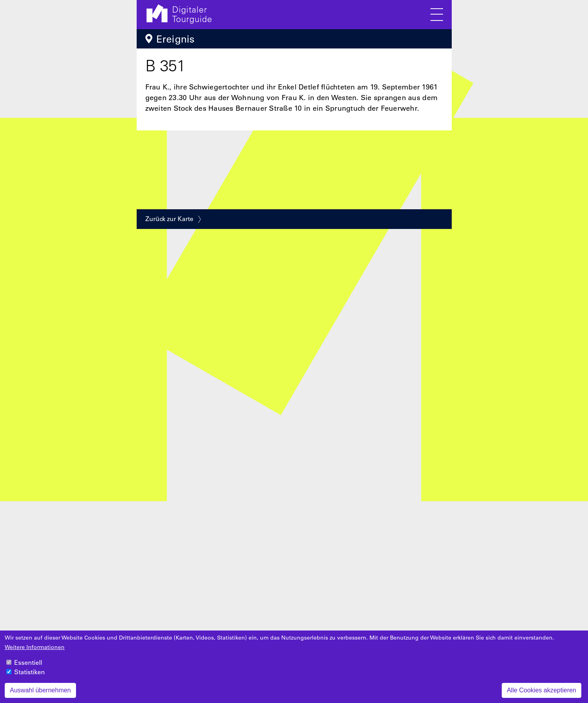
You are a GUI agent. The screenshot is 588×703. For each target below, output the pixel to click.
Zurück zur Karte (169, 219)
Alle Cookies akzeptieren (542, 695)
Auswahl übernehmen (40, 695)
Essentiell (28, 667)
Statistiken (30, 677)
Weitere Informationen (35, 652)
